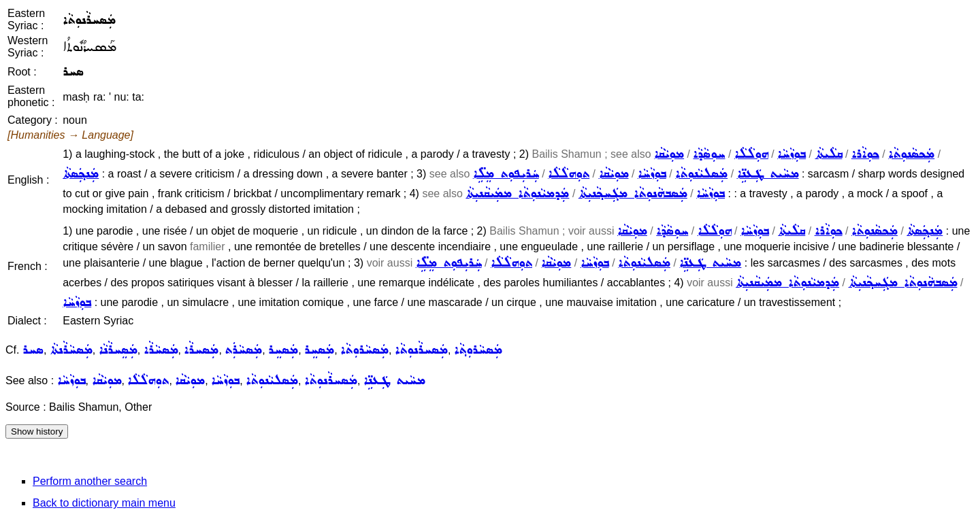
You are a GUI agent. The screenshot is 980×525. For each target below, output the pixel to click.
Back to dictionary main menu (104, 503)
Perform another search (90, 481)
